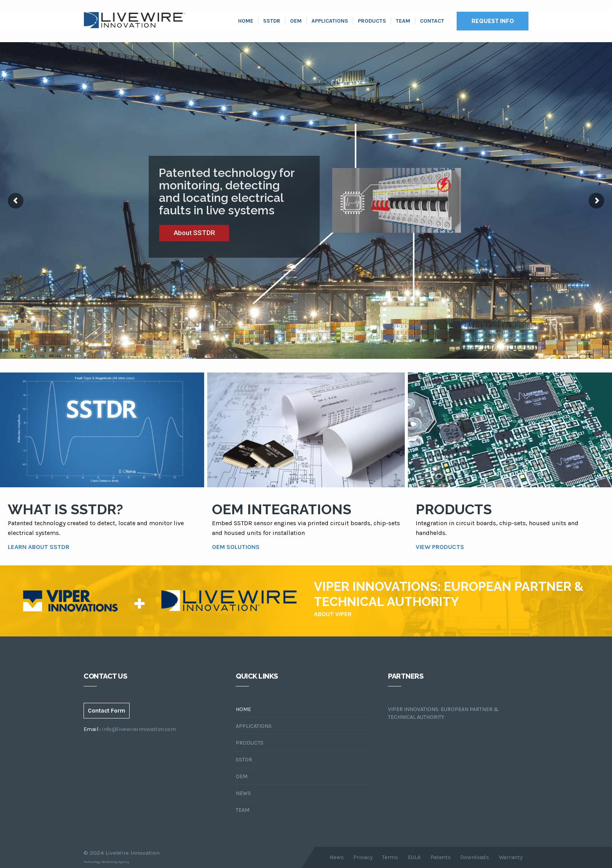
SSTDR (272, 21)
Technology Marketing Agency (106, 862)
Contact (432, 21)
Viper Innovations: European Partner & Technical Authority (443, 713)
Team (403, 21)
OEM (296, 21)
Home (246, 21)
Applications (330, 21)
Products (372, 21)
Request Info (493, 21)
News (243, 793)
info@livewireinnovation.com (139, 729)
